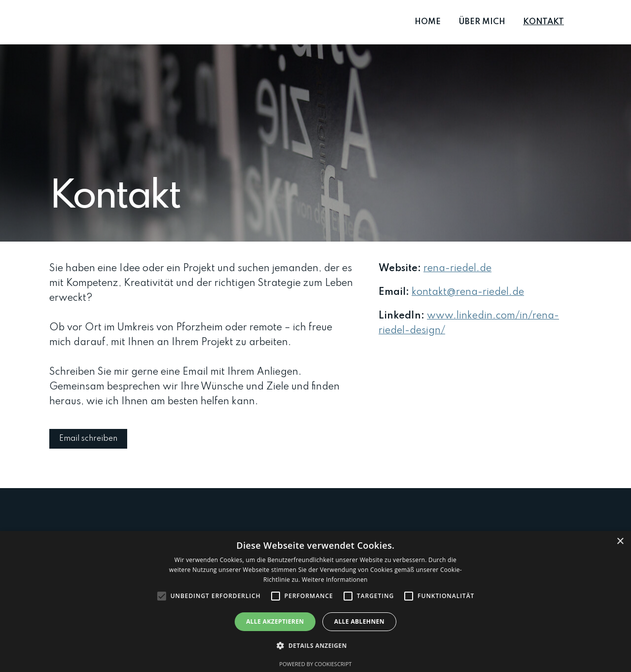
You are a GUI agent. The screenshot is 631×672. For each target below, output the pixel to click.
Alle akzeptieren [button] (275, 621)
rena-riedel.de (457, 269)
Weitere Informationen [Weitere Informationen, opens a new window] (335, 580)
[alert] (315, 601)
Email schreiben (88, 439)
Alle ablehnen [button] (359, 621)
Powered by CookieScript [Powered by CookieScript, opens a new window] (316, 664)
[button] (315, 646)
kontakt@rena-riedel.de (468, 292)
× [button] (620, 542)
